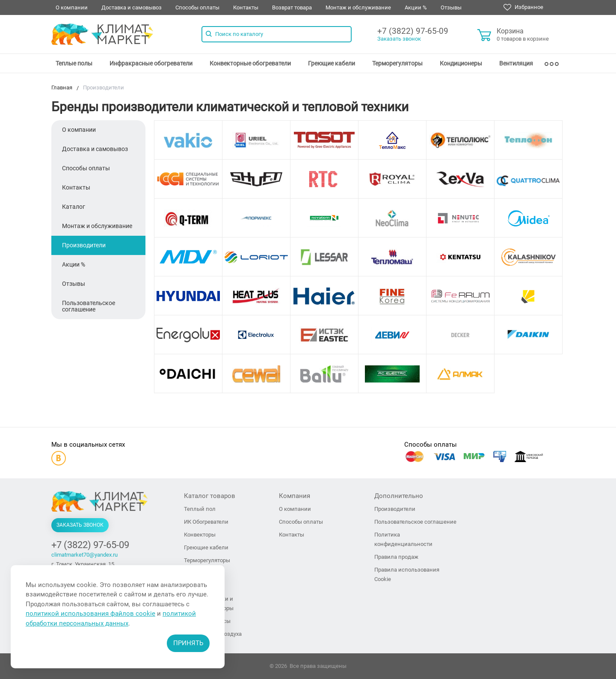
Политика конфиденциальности (403, 539)
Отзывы (451, 7)
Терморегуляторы (397, 63)
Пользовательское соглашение (89, 306)
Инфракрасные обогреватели (151, 63)
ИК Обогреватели (206, 522)
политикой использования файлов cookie (90, 614)
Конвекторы (200, 535)
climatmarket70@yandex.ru (84, 555)
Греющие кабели (332, 63)
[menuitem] (74, 63)
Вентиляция (516, 63)
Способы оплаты (197, 7)
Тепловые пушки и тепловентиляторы (209, 603)
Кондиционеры (461, 63)
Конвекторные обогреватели (250, 63)
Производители (84, 245)
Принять (188, 643)
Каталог (74, 207)
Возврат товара (292, 7)
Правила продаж (396, 557)
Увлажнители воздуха (213, 634)
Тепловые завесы (207, 621)
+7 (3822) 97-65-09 (413, 31)
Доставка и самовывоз (132, 7)
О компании (72, 7)
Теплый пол (200, 509)
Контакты (246, 7)
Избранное (523, 7)
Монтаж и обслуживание (358, 7)
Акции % (416, 7)
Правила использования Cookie (407, 574)
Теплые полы (74, 63)
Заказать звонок (399, 39)
